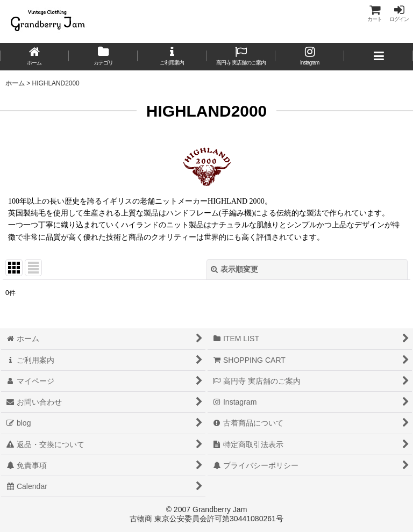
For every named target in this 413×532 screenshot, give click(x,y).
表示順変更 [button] (234, 269)
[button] (379, 57)
